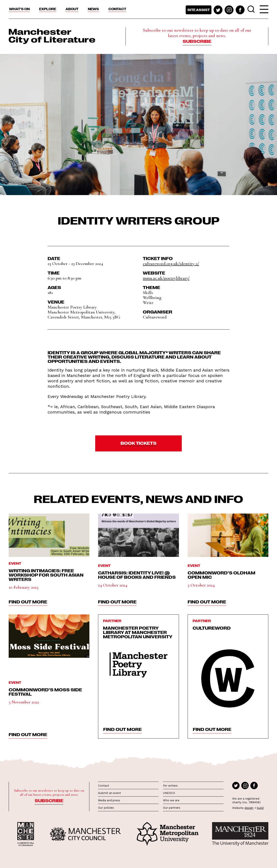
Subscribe (197, 41)
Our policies (106, 808)
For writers (170, 786)
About (72, 9)
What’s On (19, 9)
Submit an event (110, 793)
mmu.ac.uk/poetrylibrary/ (166, 278)
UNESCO (169, 793)
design (249, 808)
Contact (117, 9)
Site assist (199, 10)
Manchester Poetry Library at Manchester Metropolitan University (138, 632)
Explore (48, 9)
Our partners (172, 808)
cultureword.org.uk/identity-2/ (171, 264)
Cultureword (212, 628)
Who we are (171, 800)
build (260, 808)
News (93, 9)
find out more (28, 601)
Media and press (109, 800)
